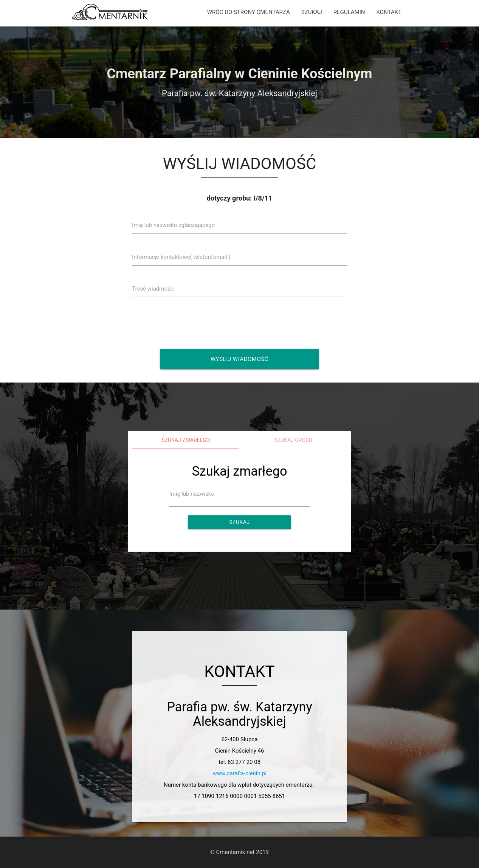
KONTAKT (389, 12)
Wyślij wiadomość (239, 359)
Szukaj (239, 522)
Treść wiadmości (153, 289)
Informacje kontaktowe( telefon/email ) (181, 257)
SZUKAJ (312, 12)
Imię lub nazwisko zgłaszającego (173, 225)
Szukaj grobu (293, 440)
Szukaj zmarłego (186, 440)
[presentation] (192, 323)
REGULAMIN (349, 12)
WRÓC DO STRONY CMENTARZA (249, 12)
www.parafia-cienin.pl (239, 773)
